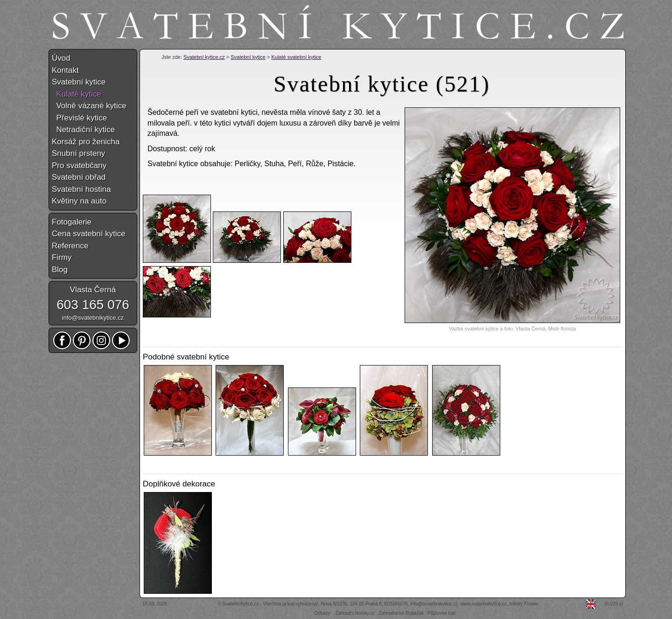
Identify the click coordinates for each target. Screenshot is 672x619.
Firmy (62, 257)
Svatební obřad (79, 177)
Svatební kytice (248, 57)
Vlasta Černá (93, 290)
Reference (70, 246)
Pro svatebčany (79, 165)
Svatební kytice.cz (204, 57)
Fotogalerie (72, 222)
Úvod (61, 58)
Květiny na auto (79, 201)
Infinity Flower (524, 604)
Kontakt (65, 70)
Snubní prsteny (78, 153)
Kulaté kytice (77, 94)
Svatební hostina (81, 189)
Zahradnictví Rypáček (401, 613)
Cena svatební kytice (89, 234)
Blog (60, 270)
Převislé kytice (79, 118)
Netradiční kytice (83, 130)
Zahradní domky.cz (355, 613)
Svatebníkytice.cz (241, 604)
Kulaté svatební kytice (296, 57)
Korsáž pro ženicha (86, 142)
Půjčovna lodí (441, 613)
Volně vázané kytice (89, 106)
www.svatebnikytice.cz (484, 604)
